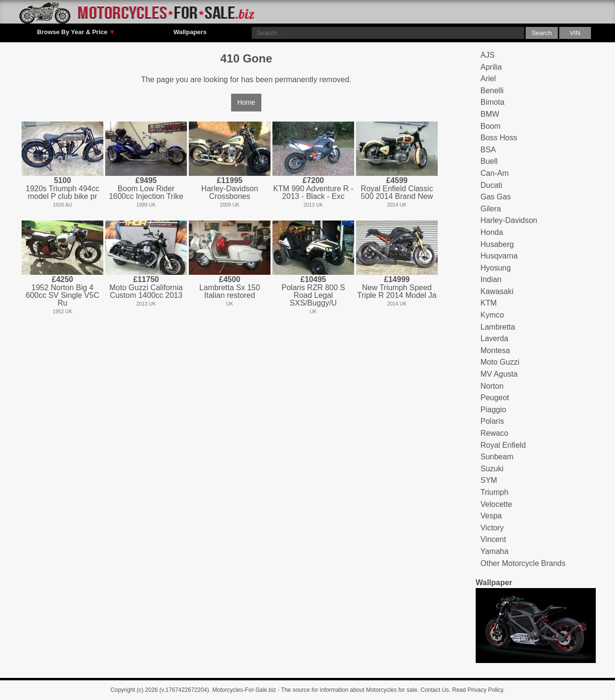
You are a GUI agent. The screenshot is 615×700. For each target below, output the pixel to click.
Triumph (494, 492)
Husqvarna (499, 256)
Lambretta (498, 327)
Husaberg (497, 244)
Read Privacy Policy (478, 690)
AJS (487, 55)
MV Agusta (499, 374)
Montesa (495, 350)
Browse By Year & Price (76, 32)
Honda (492, 232)
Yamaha (494, 551)
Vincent (493, 539)
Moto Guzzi (500, 362)
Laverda (494, 338)
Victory (492, 528)
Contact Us (435, 690)
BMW (490, 114)
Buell (489, 161)
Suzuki (492, 469)
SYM (489, 480)
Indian (491, 279)
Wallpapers (190, 32)
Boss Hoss (499, 138)
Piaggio (493, 410)
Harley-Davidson (509, 220)
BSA (488, 150)
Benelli (492, 91)
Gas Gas (496, 197)
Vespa (491, 516)
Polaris (492, 421)
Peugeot (495, 398)
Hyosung (496, 268)
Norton (492, 386)
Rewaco (494, 433)
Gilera (491, 209)
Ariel (488, 79)
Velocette (496, 504)
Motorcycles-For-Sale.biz (244, 690)
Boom (491, 126)
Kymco (492, 315)
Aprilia (491, 67)
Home (246, 102)
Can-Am (495, 173)
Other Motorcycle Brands (523, 563)
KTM (489, 303)
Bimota (492, 102)
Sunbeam (497, 457)
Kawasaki (497, 291)
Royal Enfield (503, 445)
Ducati (491, 185)
